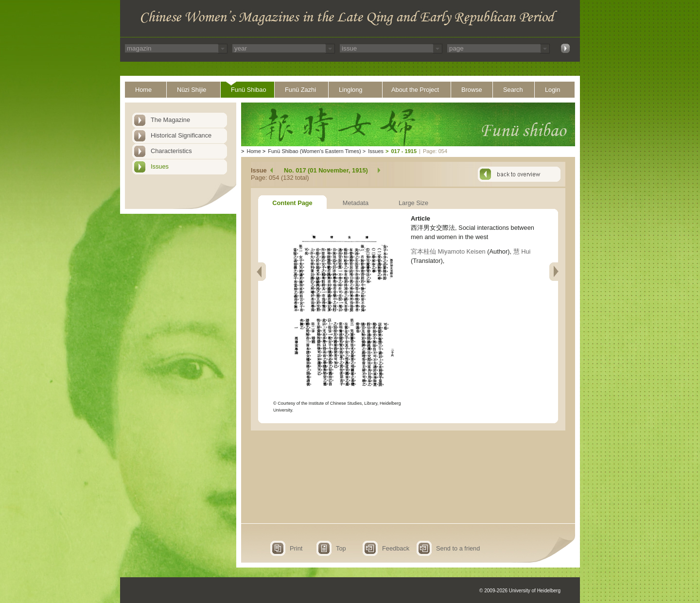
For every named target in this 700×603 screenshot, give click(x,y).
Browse (472, 90)
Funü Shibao (249, 90)
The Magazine (170, 120)
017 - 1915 (404, 151)
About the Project (415, 90)
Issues (160, 166)
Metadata (356, 203)
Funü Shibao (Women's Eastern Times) (314, 151)
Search (513, 90)
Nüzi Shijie (192, 90)
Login (552, 90)
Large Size (413, 203)
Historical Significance (181, 135)
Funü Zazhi (300, 90)
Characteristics (171, 151)
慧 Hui (522, 251)
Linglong (350, 90)
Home (143, 90)
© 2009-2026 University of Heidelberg (520, 591)
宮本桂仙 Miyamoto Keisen (448, 251)
